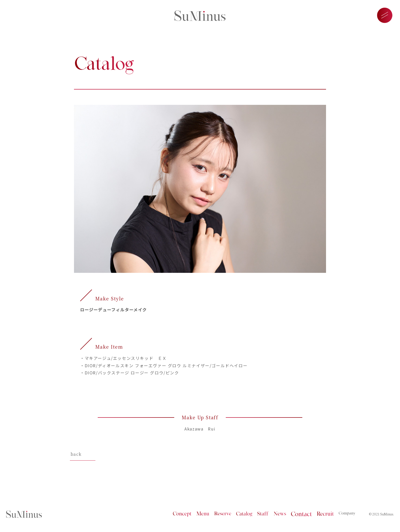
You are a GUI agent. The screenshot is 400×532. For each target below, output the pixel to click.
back (76, 454)
